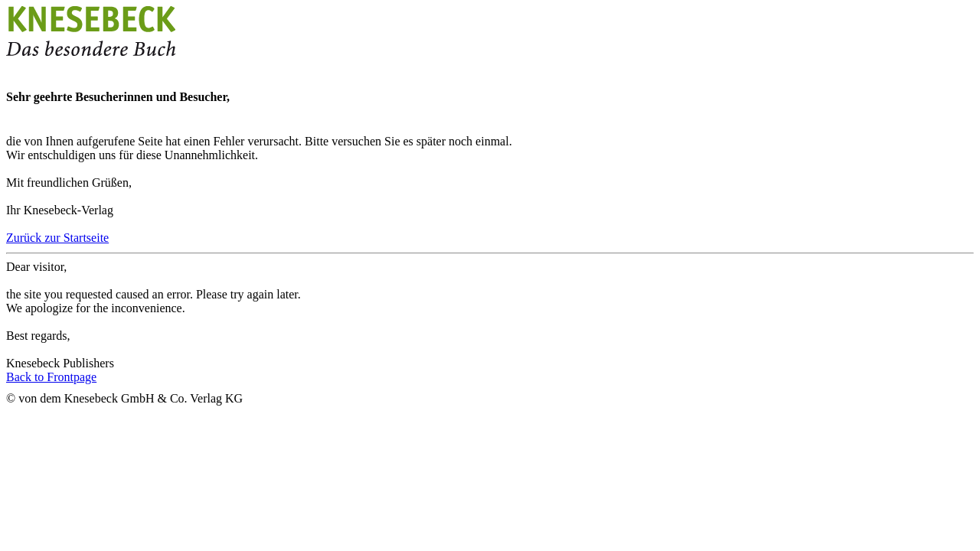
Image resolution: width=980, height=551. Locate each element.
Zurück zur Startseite (57, 238)
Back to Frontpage (51, 377)
